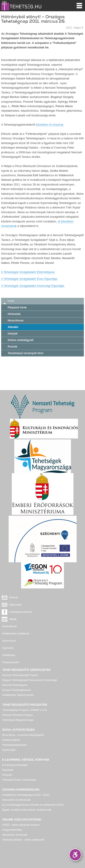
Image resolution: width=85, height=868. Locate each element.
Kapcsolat (8, 648)
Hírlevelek (14, 314)
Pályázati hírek (17, 307)
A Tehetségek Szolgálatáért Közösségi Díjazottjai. (33, 286)
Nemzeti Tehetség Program (18, 715)
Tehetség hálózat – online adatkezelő (23, 840)
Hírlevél (13, 597)
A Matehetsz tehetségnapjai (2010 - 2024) (26, 795)
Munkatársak (10, 626)
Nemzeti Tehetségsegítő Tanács (20, 675)
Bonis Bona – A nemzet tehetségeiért (23, 735)
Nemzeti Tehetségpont (15, 685)
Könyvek (7, 775)
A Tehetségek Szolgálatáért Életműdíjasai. (28, 272)
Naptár (13, 619)
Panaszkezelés (11, 662)
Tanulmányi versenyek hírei (25, 353)
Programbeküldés (12, 830)
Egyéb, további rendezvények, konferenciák (27, 810)
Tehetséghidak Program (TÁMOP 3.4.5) (24, 710)
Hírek (11, 301)
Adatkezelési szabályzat (16, 633)
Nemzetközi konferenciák (16, 800)
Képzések (8, 770)
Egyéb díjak (9, 750)
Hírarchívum (16, 321)
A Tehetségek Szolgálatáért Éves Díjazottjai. (29, 279)
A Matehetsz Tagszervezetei (18, 695)
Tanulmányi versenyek (15, 835)
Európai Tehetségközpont (17, 690)
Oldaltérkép (9, 655)
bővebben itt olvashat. (50, 125)
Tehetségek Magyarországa (18, 720)
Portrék (12, 347)
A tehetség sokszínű (20, 612)
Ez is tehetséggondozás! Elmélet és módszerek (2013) (33, 805)
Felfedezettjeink (11, 740)
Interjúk (13, 334)
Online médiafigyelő (21, 340)
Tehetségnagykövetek (15, 745)
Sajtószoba (15, 605)
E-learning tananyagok (15, 765)
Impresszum (9, 641)
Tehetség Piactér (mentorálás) (19, 780)
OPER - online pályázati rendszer (21, 825)
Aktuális (13, 327)
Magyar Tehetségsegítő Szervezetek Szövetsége (30, 680)
